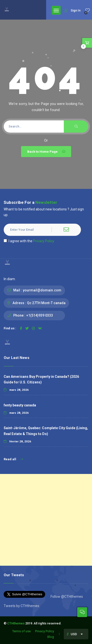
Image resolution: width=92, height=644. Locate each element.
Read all (13, 459)
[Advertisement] (46, 520)
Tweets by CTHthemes (21, 606)
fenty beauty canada (20, 405)
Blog (51, 637)
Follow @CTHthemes (66, 597)
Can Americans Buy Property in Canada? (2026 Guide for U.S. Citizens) (41, 379)
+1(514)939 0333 (40, 315)
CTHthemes (16, 623)
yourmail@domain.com (42, 290)
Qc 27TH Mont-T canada (46, 303)
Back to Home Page (47, 151)
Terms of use (21, 631)
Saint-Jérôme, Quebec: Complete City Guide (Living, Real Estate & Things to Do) (46, 431)
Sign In (72, 10)
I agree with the (29, 241)
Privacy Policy (44, 241)
